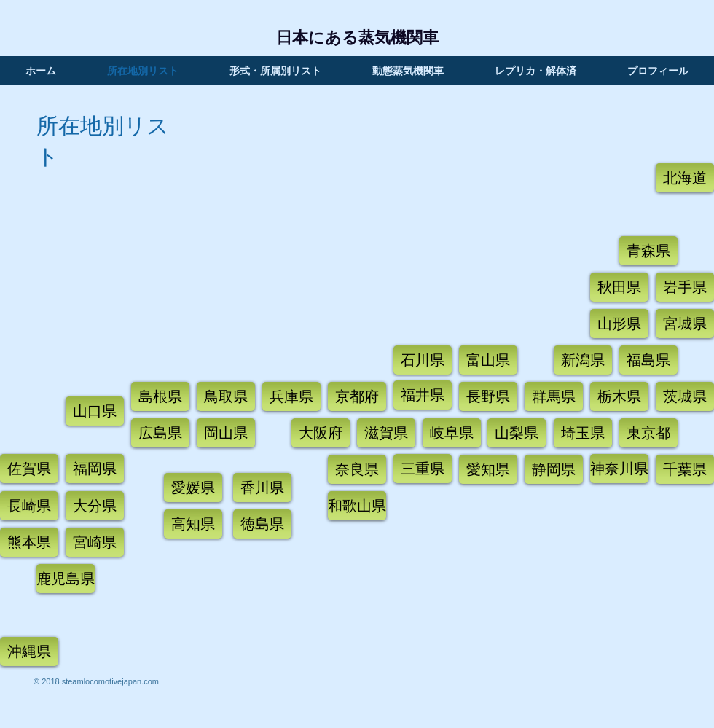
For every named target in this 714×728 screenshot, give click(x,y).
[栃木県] (619, 396)
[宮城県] (685, 324)
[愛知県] (488, 469)
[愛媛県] (193, 488)
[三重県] (423, 469)
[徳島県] (262, 524)
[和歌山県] (357, 506)
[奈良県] (357, 469)
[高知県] (193, 524)
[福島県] (648, 360)
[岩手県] (685, 287)
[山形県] (619, 324)
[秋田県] (619, 287)
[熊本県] (29, 542)
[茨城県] (685, 396)
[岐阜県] (452, 433)
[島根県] (160, 396)
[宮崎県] (95, 542)
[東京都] (648, 433)
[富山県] (488, 360)
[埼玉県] (583, 433)
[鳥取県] (226, 396)
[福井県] (423, 395)
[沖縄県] (29, 651)
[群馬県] (554, 396)
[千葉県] (685, 469)
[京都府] (357, 396)
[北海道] (685, 178)
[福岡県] (95, 469)
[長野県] (488, 396)
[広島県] (160, 433)
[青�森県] (648, 251)
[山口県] (95, 411)
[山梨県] (517, 433)
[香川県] (262, 488)
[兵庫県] (291, 396)
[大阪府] (321, 433)
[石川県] (423, 360)
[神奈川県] (619, 469)
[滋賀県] (386, 433)
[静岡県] (554, 469)
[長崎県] (29, 506)
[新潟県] (583, 360)
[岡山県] (226, 433)
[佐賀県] (29, 469)
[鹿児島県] (66, 579)
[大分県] (95, 506)
